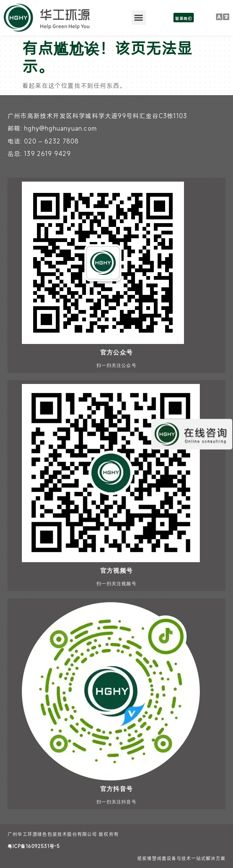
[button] (139, 18)
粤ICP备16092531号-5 (34, 846)
